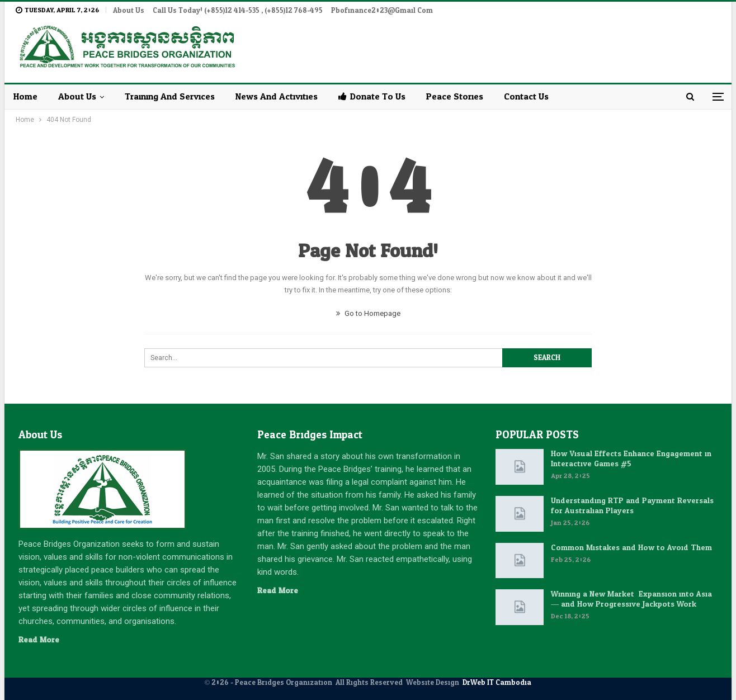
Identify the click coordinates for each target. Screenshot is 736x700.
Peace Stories (455, 96)
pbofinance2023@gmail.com (382, 11)
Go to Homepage (368, 313)
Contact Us (526, 96)
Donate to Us (372, 96)
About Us (129, 11)
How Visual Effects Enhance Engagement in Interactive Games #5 (631, 459)
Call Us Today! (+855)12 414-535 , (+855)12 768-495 (238, 11)
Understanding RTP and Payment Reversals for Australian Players (632, 506)
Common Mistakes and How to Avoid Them (631, 548)
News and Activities (277, 96)
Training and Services (170, 96)
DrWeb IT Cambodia (497, 683)
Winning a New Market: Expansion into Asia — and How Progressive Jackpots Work (631, 599)
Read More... (41, 640)
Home (25, 96)
